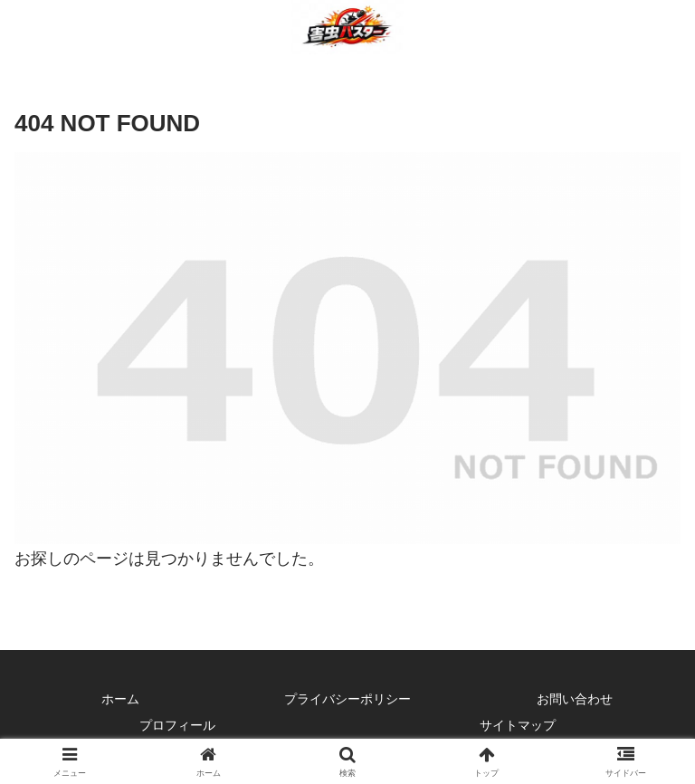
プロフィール (177, 725)
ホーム (120, 699)
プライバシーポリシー (347, 699)
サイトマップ (518, 725)
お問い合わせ (575, 699)
